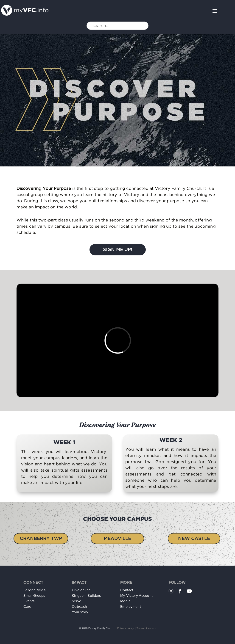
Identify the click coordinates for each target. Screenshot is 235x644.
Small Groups (34, 596)
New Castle (194, 539)
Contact (127, 590)
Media (125, 601)
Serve (77, 601)
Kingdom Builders (86, 596)
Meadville (117, 539)
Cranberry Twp (41, 539)
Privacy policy (126, 628)
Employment (130, 607)
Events (29, 601)
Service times (34, 590)
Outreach (79, 607)
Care (27, 607)
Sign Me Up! (118, 250)
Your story (80, 612)
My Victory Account (136, 596)
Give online (81, 590)
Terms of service (146, 628)
